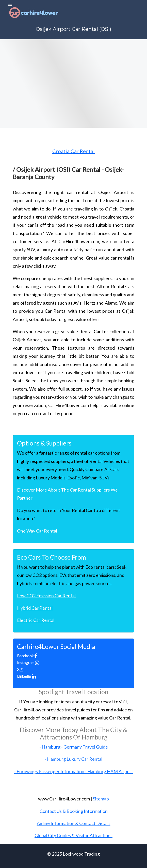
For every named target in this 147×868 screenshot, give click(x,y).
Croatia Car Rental (73, 151)
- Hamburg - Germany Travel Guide (74, 747)
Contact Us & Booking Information (74, 811)
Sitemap (101, 799)
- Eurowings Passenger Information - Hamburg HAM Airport (74, 771)
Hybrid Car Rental (35, 608)
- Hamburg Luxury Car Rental (73, 759)
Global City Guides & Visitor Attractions (73, 835)
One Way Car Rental (37, 531)
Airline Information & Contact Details (74, 823)
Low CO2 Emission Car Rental (46, 596)
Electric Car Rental (36, 620)
